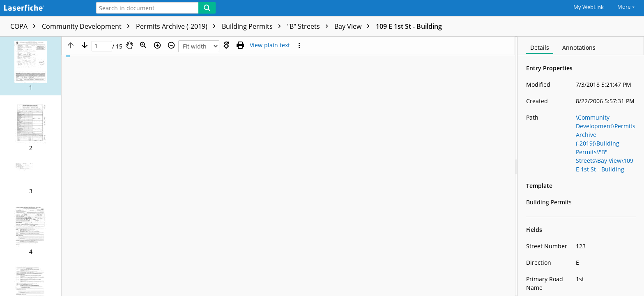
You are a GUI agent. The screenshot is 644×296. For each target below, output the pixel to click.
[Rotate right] (226, 45)
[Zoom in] (157, 45)
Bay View (354, 26)
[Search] (207, 8)
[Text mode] (270, 45)
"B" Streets (310, 26)
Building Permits (253, 26)
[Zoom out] (171, 45)
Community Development (88, 26)
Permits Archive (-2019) (178, 26)
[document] (581, 166)
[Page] (102, 46)
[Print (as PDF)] (240, 45)
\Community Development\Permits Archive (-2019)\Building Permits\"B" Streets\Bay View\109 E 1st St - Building (606, 143)
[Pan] (129, 45)
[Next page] (85, 45)
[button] (31, 66)
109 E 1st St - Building (409, 26)
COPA (25, 26)
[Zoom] (143, 45)
